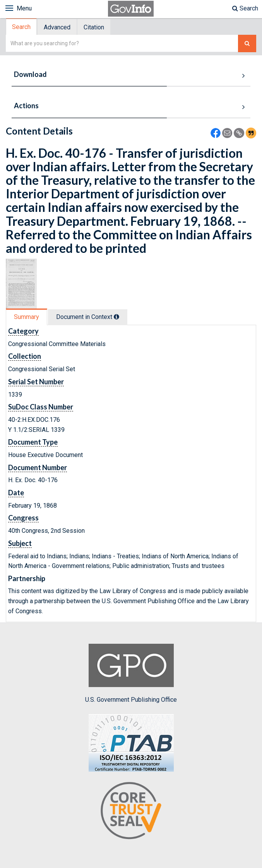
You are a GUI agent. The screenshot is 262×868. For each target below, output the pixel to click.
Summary (27, 317)
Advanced (57, 27)
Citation (94, 27)
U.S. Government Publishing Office (131, 674)
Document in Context (88, 317)
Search (245, 8)
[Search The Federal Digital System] (247, 43)
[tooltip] (116, 317)
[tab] (22, 27)
